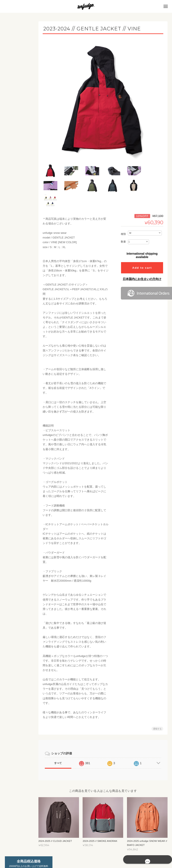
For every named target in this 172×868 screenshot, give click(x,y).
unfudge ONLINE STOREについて (19, 375)
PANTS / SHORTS (20, 256)
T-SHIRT (15, 239)
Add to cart (142, 248)
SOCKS (14, 272)
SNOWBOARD (16, 297)
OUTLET (13, 289)
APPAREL (13, 231)
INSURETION (18, 128)
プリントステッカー (21, 223)
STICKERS (14, 202)
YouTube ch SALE (19, 305)
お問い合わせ (16, 397)
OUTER (14, 87)
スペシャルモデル (18, 334)
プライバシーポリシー (121, 851)
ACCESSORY (15, 326)
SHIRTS (15, 248)
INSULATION (17, 79)
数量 (123, 222)
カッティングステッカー (21, 213)
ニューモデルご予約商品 (20, 316)
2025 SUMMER (19, 280)
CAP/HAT (15, 264)
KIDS (11, 153)
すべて (62, 743)
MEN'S (11, 54)
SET (12, 95)
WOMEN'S (14, 104)
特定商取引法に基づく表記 (21, 387)
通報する (157, 709)
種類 (123, 214)
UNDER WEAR (18, 62)
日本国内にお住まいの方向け (142, 259)
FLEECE (15, 71)
